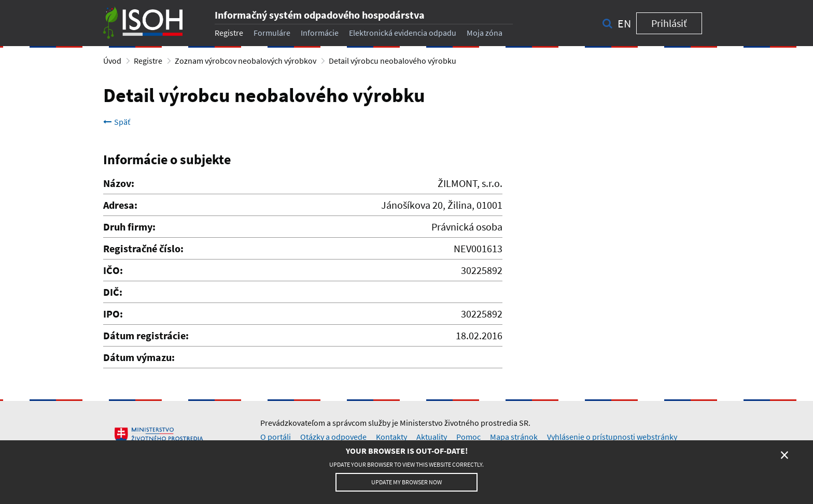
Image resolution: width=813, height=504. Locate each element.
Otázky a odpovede (333, 437)
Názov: (119, 183)
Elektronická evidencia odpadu (403, 33)
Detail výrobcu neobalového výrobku (393, 61)
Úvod (112, 61)
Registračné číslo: (143, 248)
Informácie (320, 33)
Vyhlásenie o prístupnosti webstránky (612, 437)
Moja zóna (485, 33)
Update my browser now (406, 482)
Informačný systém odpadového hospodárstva (320, 15)
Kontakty (391, 437)
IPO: (113, 314)
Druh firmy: (129, 227)
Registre (229, 33)
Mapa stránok (514, 437)
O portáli (276, 437)
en (624, 23)
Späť (117, 122)
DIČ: (113, 292)
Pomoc (468, 437)
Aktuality (432, 437)
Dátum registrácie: (146, 335)
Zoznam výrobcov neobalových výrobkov (246, 61)
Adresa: (120, 205)
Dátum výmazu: (139, 357)
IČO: (113, 270)
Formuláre (272, 33)
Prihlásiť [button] (669, 23)
